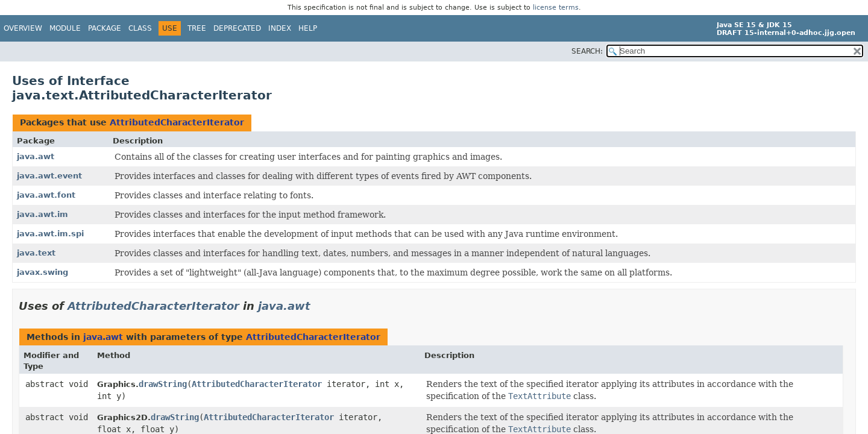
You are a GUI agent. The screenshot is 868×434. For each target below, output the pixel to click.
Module (65, 28)
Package (105, 28)
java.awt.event (49, 176)
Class (140, 28)
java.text (36, 253)
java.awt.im (42, 214)
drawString (163, 384)
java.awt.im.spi (50, 234)
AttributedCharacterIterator (177, 122)
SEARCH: (587, 51)
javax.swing (42, 272)
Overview (23, 28)
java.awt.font (46, 195)
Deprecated (237, 28)
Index (280, 28)
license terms (556, 8)
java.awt (36, 156)
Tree (197, 28)
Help (308, 28)
